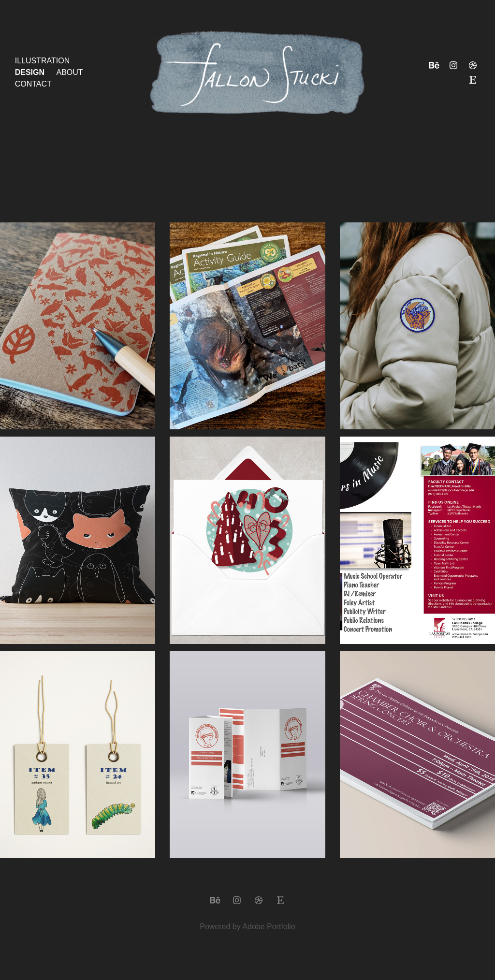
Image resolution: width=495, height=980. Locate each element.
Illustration (43, 61)
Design (30, 72)
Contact (33, 84)
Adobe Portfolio (269, 927)
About (70, 72)
